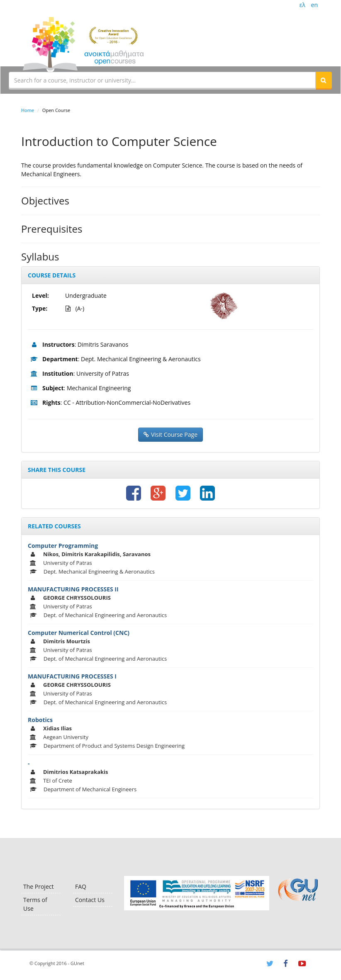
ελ (302, 5)
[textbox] (162, 80)
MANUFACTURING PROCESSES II (73, 589)
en (314, 5)
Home (28, 110)
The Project (38, 886)
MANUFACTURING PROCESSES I (72, 676)
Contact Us (90, 900)
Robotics (40, 720)
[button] (324, 80)
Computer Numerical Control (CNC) (79, 633)
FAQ (81, 886)
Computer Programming (63, 546)
